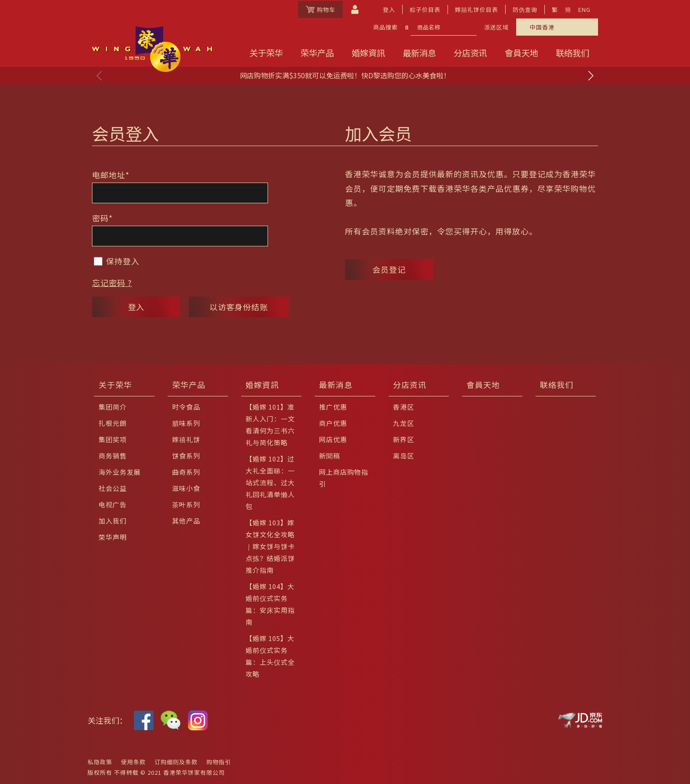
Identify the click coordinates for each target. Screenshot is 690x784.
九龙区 (404, 423)
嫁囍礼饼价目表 (477, 9)
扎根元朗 (113, 423)
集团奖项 (113, 439)
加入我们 (113, 521)
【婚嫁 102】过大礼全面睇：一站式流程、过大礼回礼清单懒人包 (270, 482)
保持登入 (117, 261)
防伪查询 (525, 9)
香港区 (404, 407)
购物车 (320, 9)
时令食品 (186, 407)
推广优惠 (333, 407)
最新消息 (419, 53)
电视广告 (113, 504)
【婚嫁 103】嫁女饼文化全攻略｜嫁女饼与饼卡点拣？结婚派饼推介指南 (270, 546)
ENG (584, 9)
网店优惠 (333, 439)
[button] (591, 76)
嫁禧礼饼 (186, 439)
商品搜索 (385, 27)
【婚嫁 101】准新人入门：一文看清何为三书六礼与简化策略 (270, 425)
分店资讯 (470, 53)
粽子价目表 (425, 9)
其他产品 (186, 521)
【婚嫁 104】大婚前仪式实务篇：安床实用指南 (270, 604)
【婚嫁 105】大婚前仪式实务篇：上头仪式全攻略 (270, 656)
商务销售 (113, 456)
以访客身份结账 (239, 307)
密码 (102, 218)
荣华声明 (113, 537)
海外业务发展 (120, 472)
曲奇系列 (186, 472)
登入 (389, 9)
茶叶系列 (186, 504)
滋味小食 (186, 488)
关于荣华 (266, 53)
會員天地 (521, 53)
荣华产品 (317, 53)
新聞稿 (330, 456)
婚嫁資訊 (368, 53)
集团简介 (113, 407)
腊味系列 (186, 423)
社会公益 (113, 488)
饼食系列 (186, 456)
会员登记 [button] (389, 269)
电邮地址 (111, 175)
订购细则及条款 (176, 762)
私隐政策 (100, 762)
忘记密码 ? (112, 282)
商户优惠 (333, 423)
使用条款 (133, 762)
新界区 (404, 439)
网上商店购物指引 (344, 478)
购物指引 (219, 762)
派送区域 (496, 27)
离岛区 (404, 456)
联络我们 (573, 53)
